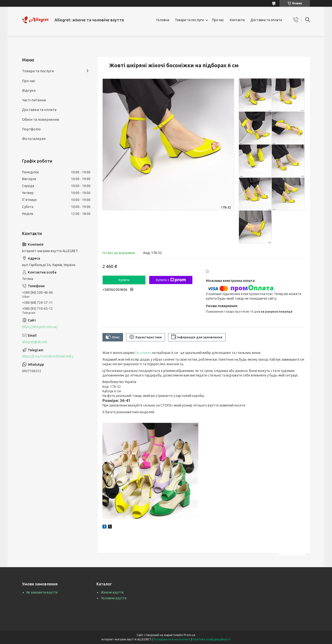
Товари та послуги (189, 20)
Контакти (237, 20)
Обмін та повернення (41, 119)
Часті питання (34, 100)
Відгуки (29, 90)
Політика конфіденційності (211, 639)
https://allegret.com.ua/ (40, 327)
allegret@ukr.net (35, 342)
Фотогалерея (34, 139)
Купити (124, 280)
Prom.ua (190, 635)
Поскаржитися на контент (172, 639)
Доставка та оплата (266, 20)
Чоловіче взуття (114, 598)
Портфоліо (31, 129)
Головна (163, 20)
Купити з (171, 280)
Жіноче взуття (112, 592)
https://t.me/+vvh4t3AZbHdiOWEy (48, 356)
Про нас (218, 20)
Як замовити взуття (42, 592)
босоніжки (143, 353)
